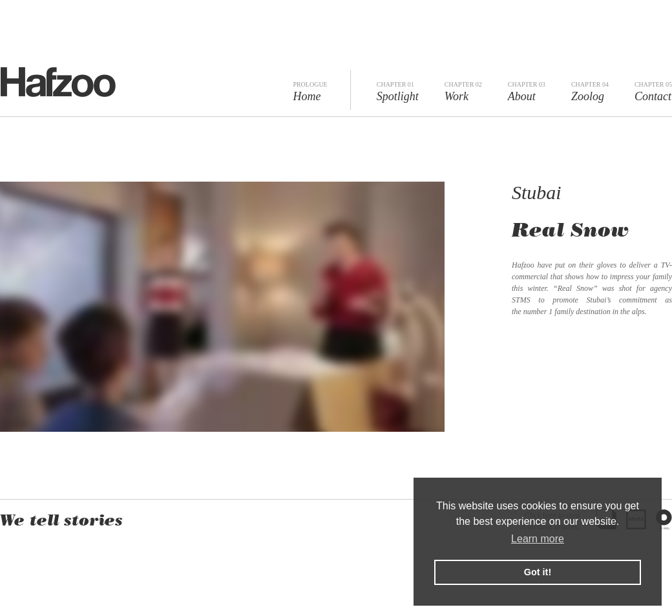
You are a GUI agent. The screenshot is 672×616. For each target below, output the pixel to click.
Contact (653, 92)
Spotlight (398, 92)
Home (310, 92)
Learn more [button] (538, 539)
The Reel (664, 519)
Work (463, 92)
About (527, 92)
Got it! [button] (538, 572)
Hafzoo (58, 82)
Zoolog (590, 92)
